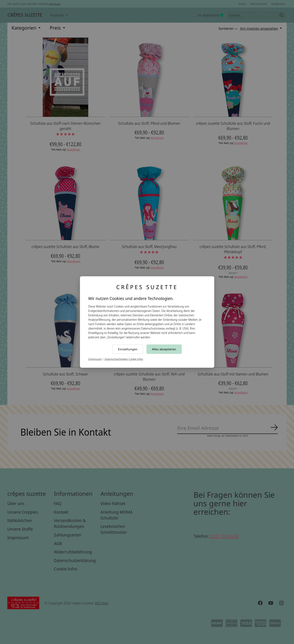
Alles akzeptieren (164, 349)
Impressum (95, 359)
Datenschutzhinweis (116, 359)
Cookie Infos (136, 359)
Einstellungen (128, 349)
